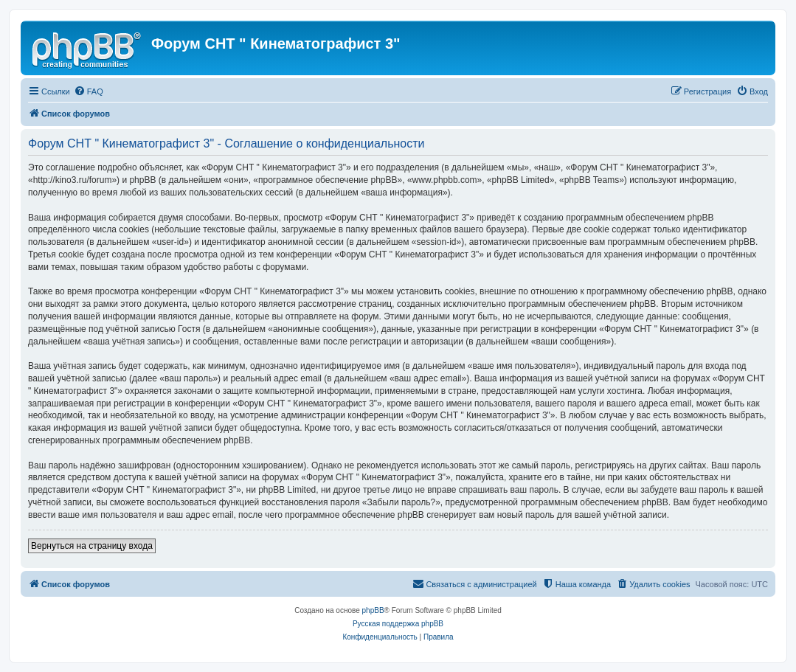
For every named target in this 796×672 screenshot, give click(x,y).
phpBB (373, 610)
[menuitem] (89, 91)
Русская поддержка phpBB (398, 624)
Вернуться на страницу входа (92, 546)
